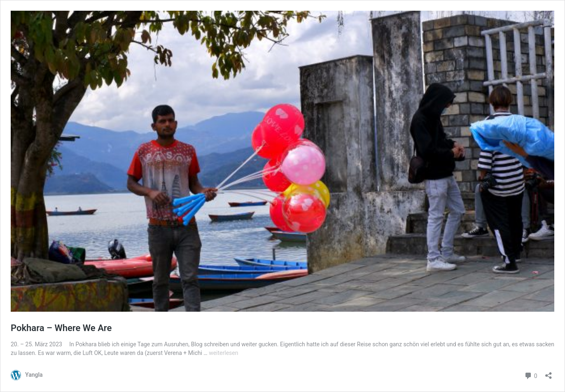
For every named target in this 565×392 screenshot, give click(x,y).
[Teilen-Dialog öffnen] (549, 373)
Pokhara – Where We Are (61, 328)
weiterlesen (223, 353)
